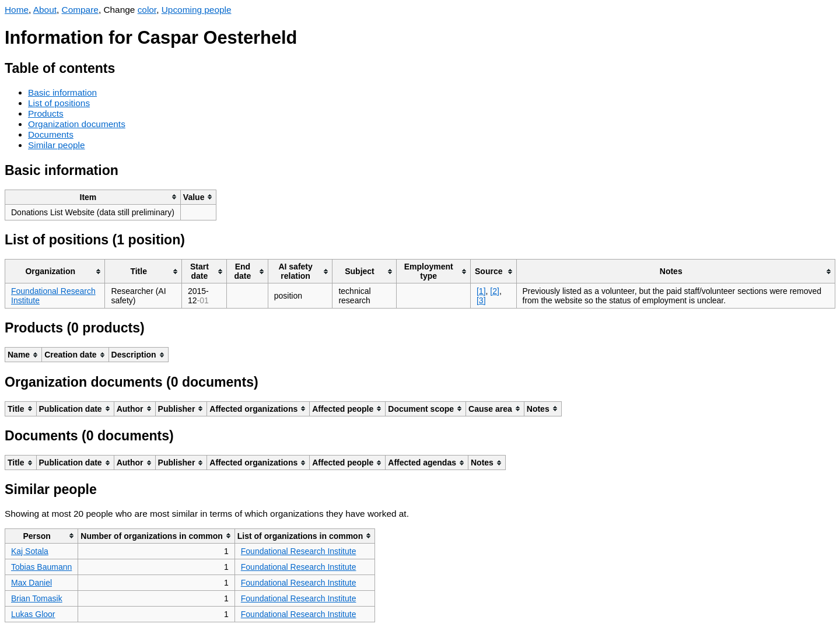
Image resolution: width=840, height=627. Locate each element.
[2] (495, 291)
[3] (481, 300)
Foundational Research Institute (299, 551)
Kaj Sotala (30, 551)
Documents (51, 134)
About (45, 10)
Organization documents (77, 124)
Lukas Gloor (33, 614)
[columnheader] (93, 197)
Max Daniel (32, 583)
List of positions (59, 103)
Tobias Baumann (41, 567)
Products (46, 113)
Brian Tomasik (37, 598)
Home (17, 10)
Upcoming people (197, 10)
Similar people (57, 145)
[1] (481, 291)
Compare (80, 10)
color (147, 10)
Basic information (62, 92)
